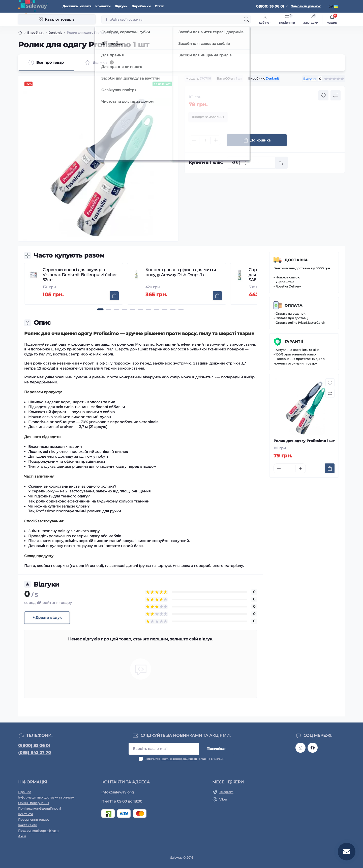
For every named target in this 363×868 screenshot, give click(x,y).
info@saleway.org (118, 792)
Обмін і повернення (34, 803)
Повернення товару (34, 820)
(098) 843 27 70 (35, 753)
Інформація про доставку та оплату (46, 797)
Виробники (141, 6)
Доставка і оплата (77, 6)
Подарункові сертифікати (38, 831)
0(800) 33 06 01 (34, 746)
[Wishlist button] (323, 95)
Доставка (296, 260)
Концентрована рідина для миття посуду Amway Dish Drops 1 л (181, 272)
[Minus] (194, 140)
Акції (22, 836)
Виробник (35, 33)
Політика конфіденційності (179, 759)
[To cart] (114, 296)
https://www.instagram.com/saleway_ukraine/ (300, 748)
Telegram (226, 792)
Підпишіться (217, 749)
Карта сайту (27, 825)
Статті (160, 6)
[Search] (246, 19)
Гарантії (294, 342)
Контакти (103, 6)
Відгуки (121, 6)
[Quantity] (205, 140)
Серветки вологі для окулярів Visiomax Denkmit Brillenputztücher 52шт (80, 275)
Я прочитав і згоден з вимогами (185, 759)
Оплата (294, 305)
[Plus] (216, 140)
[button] (100, 309)
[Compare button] (336, 95)
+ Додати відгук (47, 618)
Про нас (25, 792)
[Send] (282, 163)
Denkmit (55, 33)
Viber (223, 799)
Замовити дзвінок (306, 6)
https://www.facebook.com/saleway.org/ (313, 748)
